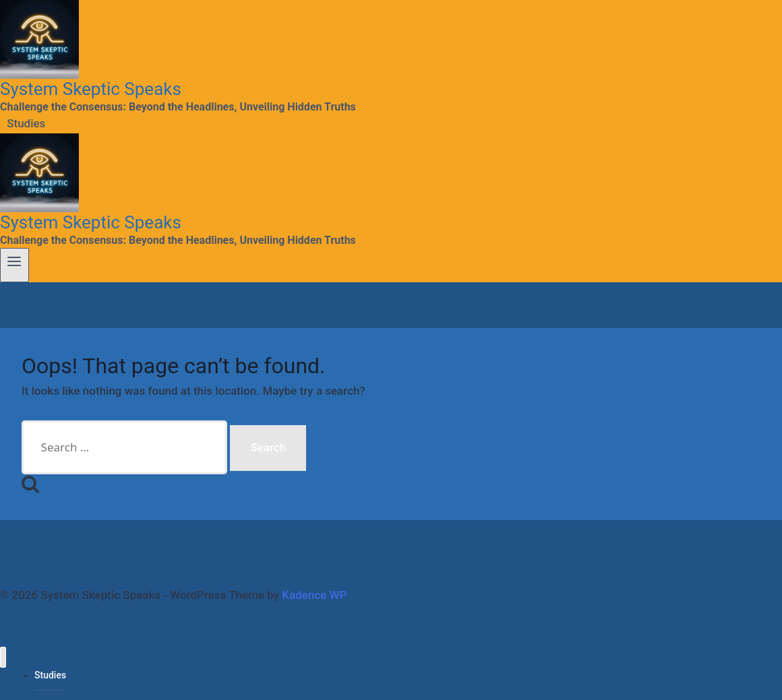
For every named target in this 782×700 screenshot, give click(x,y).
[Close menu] (3, 657)
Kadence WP (314, 595)
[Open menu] (14, 265)
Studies (26, 124)
